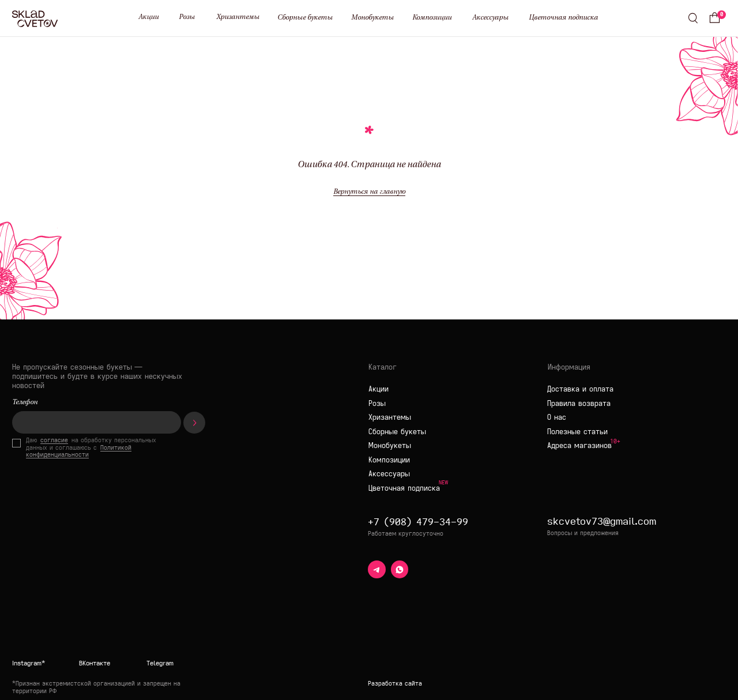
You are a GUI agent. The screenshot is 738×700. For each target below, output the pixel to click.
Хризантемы (238, 17)
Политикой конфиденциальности (79, 451)
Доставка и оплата (580, 389)
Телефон (25, 402)
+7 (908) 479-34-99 (418, 521)
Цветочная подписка (563, 18)
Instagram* (29, 663)
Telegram (160, 663)
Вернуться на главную (369, 192)
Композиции (432, 18)
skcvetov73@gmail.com (602, 521)
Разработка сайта (395, 684)
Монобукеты (372, 18)
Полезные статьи (577, 432)
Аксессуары (490, 18)
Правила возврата (579, 403)
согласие (54, 440)
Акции (148, 17)
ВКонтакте (95, 663)
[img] (176, 620)
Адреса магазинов (579, 445)
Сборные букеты (305, 18)
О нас (557, 417)
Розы (187, 17)
